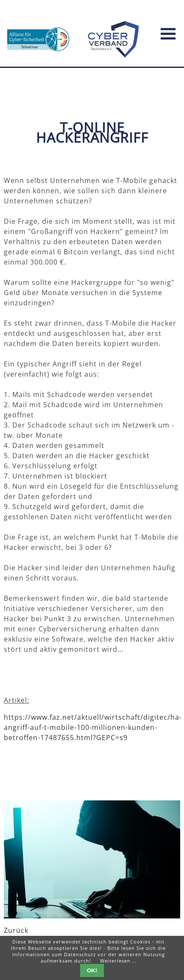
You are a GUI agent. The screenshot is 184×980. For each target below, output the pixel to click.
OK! (92, 970)
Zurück (16, 930)
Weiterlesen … (118, 961)
